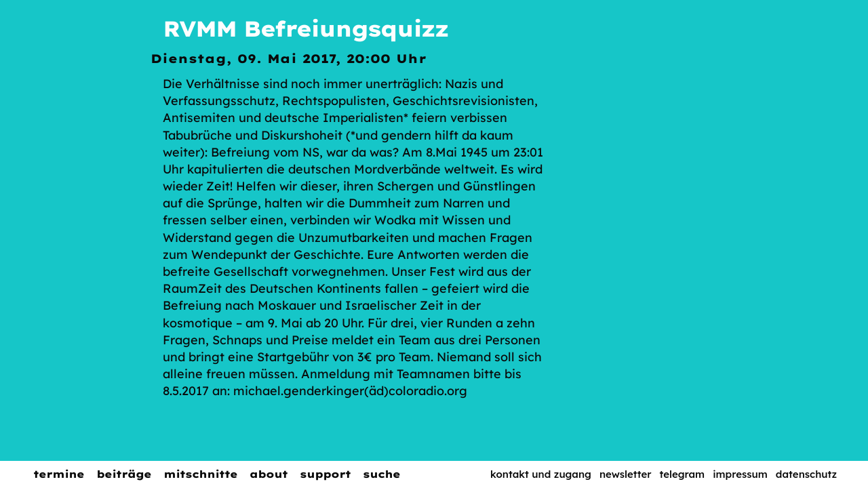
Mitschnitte (200, 474)
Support (325, 474)
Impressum (740, 474)
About (269, 474)
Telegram (683, 474)
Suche (381, 474)
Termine (59, 474)
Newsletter (626, 474)
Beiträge (124, 474)
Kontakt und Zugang (541, 474)
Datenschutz (806, 474)
